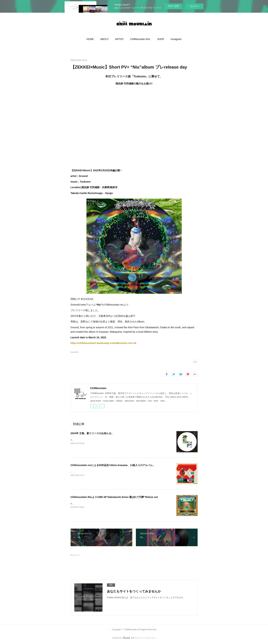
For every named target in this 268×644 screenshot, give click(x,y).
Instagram (176, 39)
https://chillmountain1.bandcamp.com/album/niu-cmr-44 (104, 343)
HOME (90, 39)
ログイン (195, 6)
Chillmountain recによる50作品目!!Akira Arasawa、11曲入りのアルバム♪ (112, 465)
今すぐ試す (174, 6)
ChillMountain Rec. (141, 39)
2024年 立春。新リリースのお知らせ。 (92, 433)
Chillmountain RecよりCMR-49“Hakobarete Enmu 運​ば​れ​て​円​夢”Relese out (114, 497)
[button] (90, 39)
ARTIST (119, 39)
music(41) (74, 352)
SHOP (161, 39)
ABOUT (104, 39)
